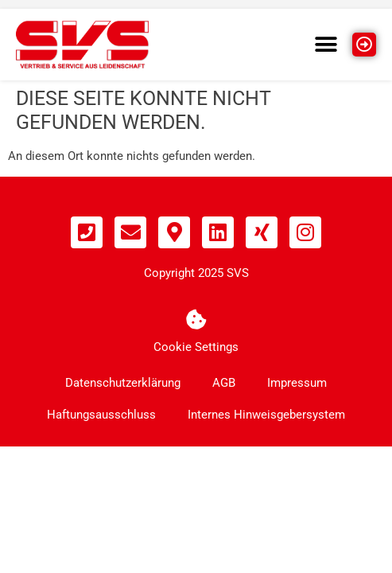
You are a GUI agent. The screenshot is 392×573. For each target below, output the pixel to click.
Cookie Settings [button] (196, 347)
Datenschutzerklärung (123, 383)
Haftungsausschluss (101, 415)
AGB (224, 383)
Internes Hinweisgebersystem (266, 415)
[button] (326, 44)
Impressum (297, 383)
